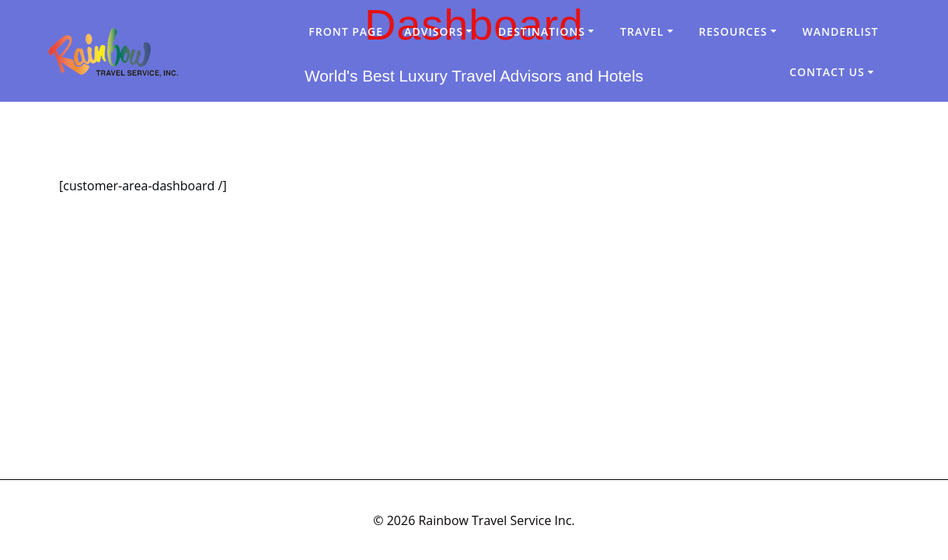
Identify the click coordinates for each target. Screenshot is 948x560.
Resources (733, 31)
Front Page (346, 31)
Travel (642, 31)
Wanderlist (840, 31)
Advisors (434, 31)
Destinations (542, 31)
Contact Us (827, 72)
